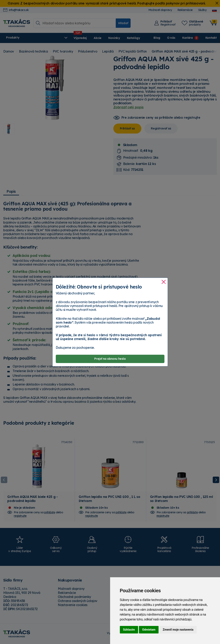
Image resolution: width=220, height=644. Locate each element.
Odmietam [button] (149, 630)
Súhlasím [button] (129, 630)
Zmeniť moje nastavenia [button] (178, 630)
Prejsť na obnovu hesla (110, 359)
